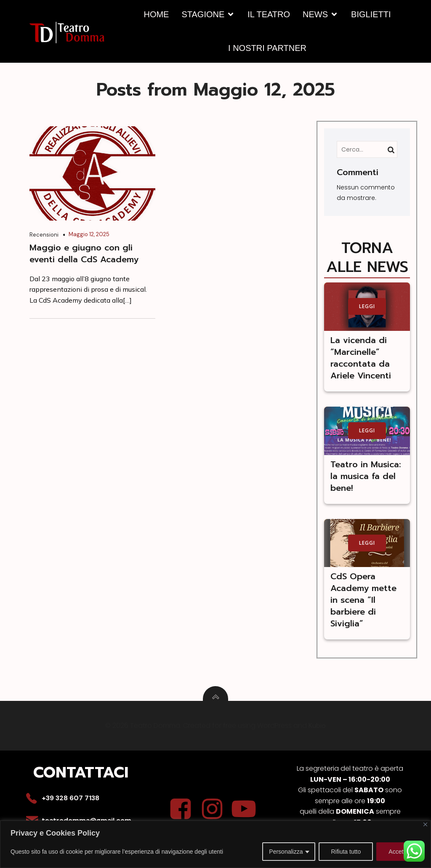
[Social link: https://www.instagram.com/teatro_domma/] (215, 809)
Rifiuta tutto (346, 852)
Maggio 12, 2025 (89, 234)
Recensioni (44, 234)
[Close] (425, 824)
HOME (156, 14)
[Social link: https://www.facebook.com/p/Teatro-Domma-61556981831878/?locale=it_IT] (184, 809)
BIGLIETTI (371, 14)
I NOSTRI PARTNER (267, 48)
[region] (215, 844)
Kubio (317, 726)
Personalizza (286, 852)
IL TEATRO (269, 14)
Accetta (398, 852)
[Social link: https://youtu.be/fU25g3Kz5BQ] (247, 809)
